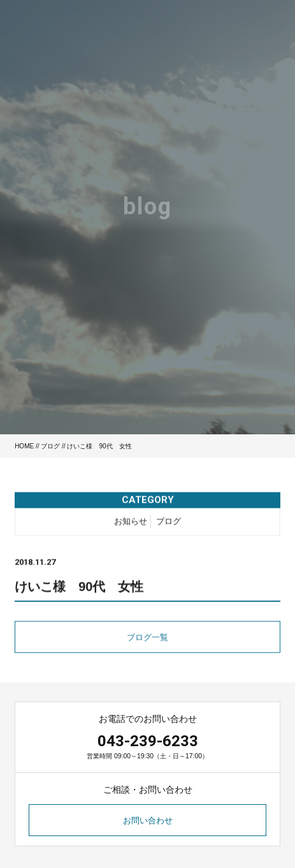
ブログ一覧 (147, 640)
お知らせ (131, 524)
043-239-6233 (148, 741)
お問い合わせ (148, 820)
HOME (24, 446)
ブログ (50, 446)
